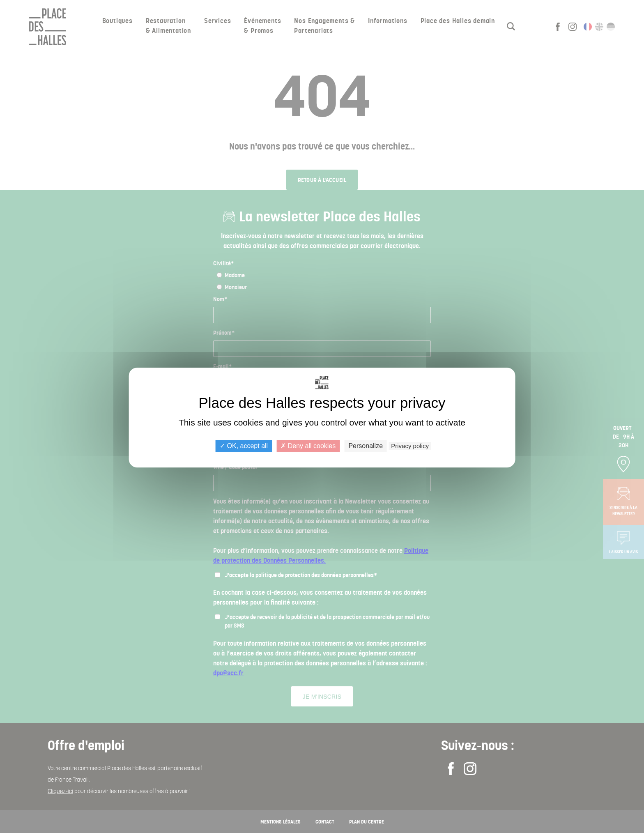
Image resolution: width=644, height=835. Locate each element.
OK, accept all (244, 446)
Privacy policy (410, 446)
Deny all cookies (308, 446)
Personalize (366, 446)
